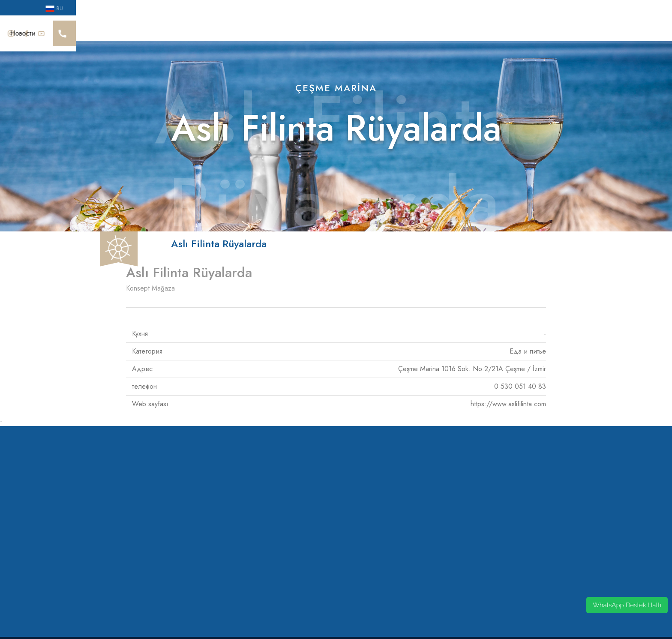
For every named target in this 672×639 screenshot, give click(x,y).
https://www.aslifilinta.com (508, 394)
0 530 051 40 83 (520, 376)
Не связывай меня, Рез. (482, 28)
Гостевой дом (412, 28)
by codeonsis (336, 633)
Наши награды (141, 28)
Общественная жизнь (293, 28)
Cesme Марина (83, 28)
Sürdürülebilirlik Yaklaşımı (212, 28)
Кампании (546, 28)
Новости (586, 28)
